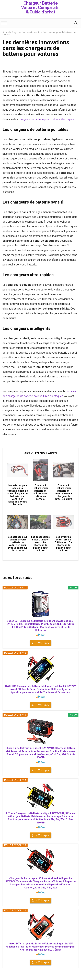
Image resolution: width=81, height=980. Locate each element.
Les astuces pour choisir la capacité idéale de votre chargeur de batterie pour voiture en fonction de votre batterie (18, 495)
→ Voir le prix (42, 643)
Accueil (6, 32)
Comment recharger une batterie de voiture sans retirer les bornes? (40, 492)
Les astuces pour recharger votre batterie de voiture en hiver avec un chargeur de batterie (18, 544)
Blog (14, 32)
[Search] (76, 23)
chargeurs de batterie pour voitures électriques (46, 119)
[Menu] (4, 23)
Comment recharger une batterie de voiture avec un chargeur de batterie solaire (63, 492)
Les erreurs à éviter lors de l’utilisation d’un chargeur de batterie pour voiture (63, 544)
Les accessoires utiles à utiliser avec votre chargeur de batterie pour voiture (40, 544)
